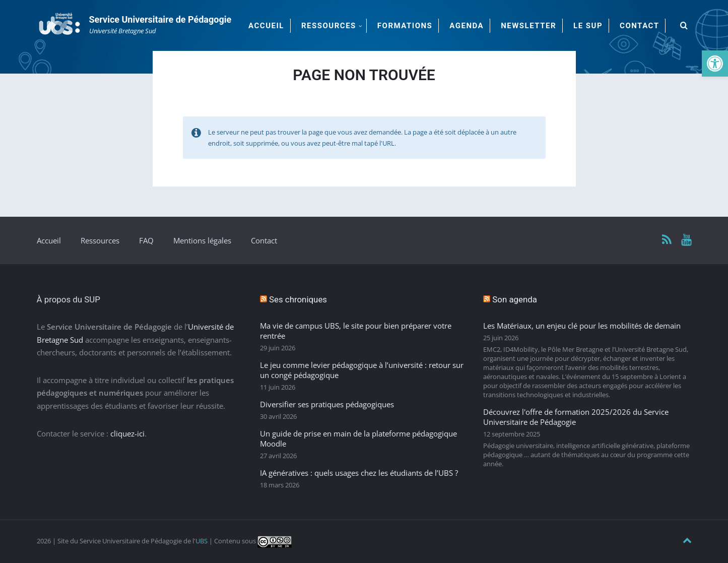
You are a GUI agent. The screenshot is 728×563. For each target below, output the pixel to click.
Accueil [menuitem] (266, 26)
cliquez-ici (127, 433)
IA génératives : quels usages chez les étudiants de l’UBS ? (359, 473)
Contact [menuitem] (639, 26)
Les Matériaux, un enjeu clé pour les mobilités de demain (582, 326)
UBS (202, 541)
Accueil (49, 240)
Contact (264, 240)
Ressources (100, 240)
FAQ (146, 240)
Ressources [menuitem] (329, 26)
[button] (715, 64)
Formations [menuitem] (405, 26)
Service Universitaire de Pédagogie (160, 19)
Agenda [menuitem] (467, 26)
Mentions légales (202, 240)
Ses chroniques (298, 299)
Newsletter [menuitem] (528, 26)
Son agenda (515, 299)
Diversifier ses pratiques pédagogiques (327, 404)
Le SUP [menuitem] (588, 26)
